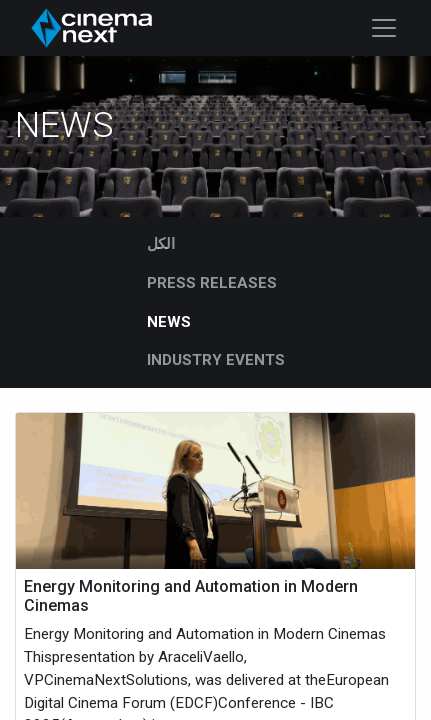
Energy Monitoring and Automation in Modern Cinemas (191, 596)
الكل (161, 244)
